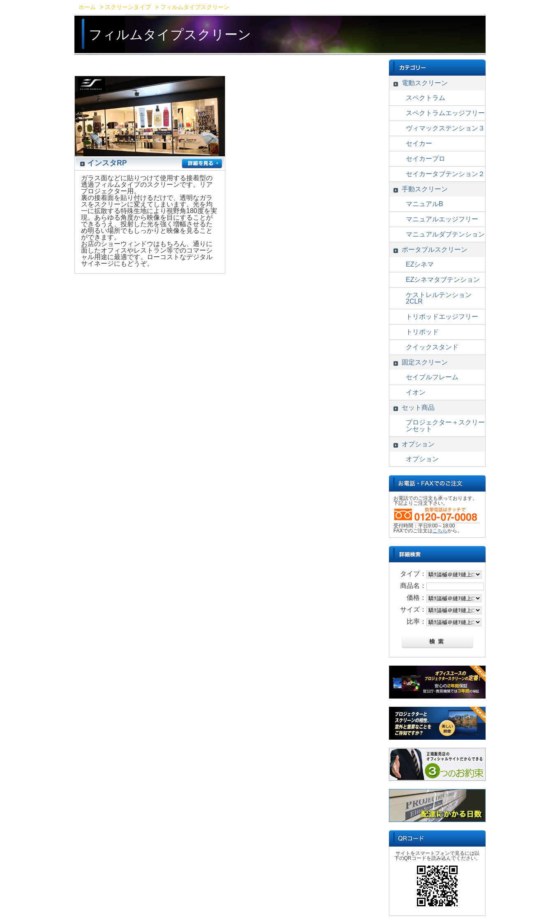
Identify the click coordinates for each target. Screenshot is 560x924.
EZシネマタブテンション (443, 280)
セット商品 (418, 407)
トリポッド (422, 332)
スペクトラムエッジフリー (445, 113)
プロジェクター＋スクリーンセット (445, 426)
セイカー (419, 143)
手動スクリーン (425, 189)
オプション (418, 444)
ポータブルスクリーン (435, 250)
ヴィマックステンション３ (445, 128)
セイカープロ (426, 159)
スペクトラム (426, 98)
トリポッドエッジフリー (442, 317)
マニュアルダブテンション (445, 234)
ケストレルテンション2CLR (439, 298)
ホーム (87, 7)
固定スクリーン (425, 362)
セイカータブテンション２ (445, 174)
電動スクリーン (425, 83)
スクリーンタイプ (128, 7)
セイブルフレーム (432, 377)
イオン (416, 392)
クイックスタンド (432, 347)
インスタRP (107, 163)
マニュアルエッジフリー (442, 219)
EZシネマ (420, 264)
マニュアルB (425, 204)
